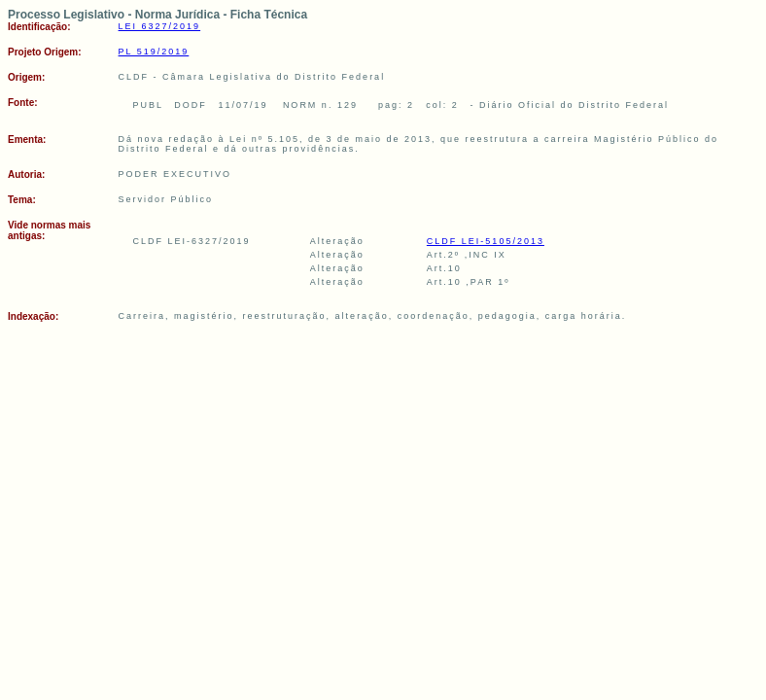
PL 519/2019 (154, 52)
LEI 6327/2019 (160, 26)
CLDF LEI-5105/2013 (486, 241)
